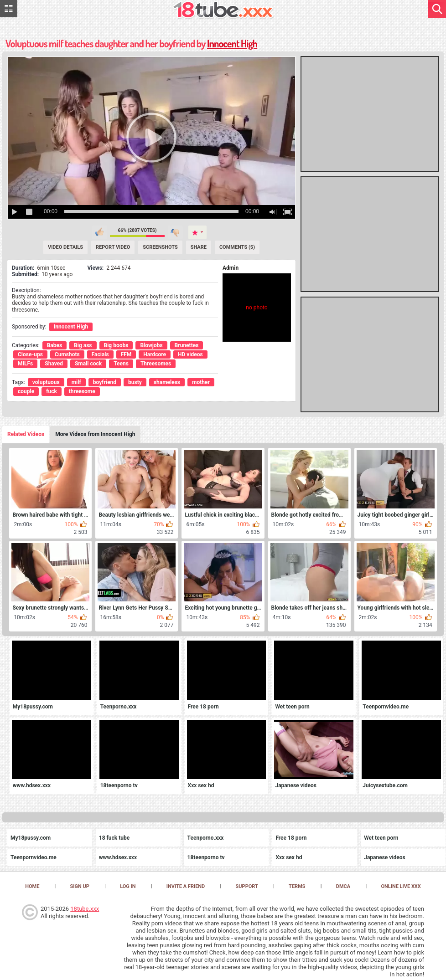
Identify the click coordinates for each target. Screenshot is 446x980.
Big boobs (116, 345)
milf (76, 382)
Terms (297, 886)
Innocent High (232, 43)
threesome (82, 391)
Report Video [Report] (113, 247)
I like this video (99, 232)
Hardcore (155, 354)
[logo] (223, 11)
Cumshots (67, 354)
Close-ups (30, 354)
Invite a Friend (186, 886)
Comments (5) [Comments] (237, 247)
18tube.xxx (85, 909)
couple (26, 391)
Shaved (54, 364)
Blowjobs (151, 345)
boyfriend (105, 382)
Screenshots (160, 247)
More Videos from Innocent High (95, 434)
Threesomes (156, 364)
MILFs (25, 364)
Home (32, 886)
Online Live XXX (401, 886)
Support (247, 886)
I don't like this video (175, 232)
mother (201, 382)
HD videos (190, 354)
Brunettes (187, 345)
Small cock (88, 364)
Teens (121, 364)
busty (135, 382)
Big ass (83, 345)
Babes (54, 345)
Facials (100, 354)
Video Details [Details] (65, 247)
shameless (167, 382)
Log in (128, 886)
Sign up (80, 886)
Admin (231, 268)
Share (199, 247)
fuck (52, 391)
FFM (126, 354)
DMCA (343, 886)
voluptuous (46, 382)
